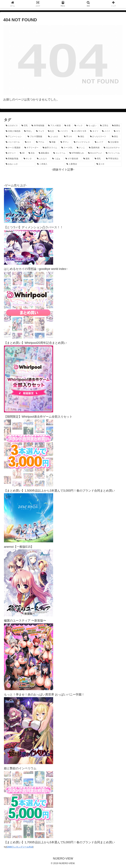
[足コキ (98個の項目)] (108, 164)
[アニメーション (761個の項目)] (15, 137)
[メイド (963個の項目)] (106, 131)
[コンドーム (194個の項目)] (60, 153)
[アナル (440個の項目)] (41, 142)
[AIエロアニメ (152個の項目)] (95, 153)
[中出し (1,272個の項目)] (28, 131)
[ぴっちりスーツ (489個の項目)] (99, 137)
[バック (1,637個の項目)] (79, 126)
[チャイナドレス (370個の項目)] (83, 142)
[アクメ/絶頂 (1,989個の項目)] (54, 126)
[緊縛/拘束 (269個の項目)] (94, 148)
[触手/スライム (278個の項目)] (50, 148)
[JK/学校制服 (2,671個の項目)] (38, 126)
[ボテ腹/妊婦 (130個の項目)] (73, 159)
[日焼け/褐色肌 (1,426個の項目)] (13, 131)
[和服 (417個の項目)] (53, 142)
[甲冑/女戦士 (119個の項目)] (113, 159)
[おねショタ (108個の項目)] (20, 164)
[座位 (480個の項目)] (116, 137)
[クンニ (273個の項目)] (81, 148)
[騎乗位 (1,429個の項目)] (116, 126)
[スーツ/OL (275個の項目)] (67, 148)
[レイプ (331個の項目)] (100, 142)
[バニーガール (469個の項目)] (14, 142)
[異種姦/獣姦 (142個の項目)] (13, 159)
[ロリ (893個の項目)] (117, 131)
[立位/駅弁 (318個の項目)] (114, 142)
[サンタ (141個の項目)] (28, 159)
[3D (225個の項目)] (22, 153)
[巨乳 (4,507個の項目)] (25, 126)
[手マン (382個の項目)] (65, 142)
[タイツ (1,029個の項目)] (94, 131)
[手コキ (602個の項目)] (69, 137)
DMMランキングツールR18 (20, 847)
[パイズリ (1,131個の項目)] (63, 131)
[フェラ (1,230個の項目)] (40, 131)
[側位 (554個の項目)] (82, 137)
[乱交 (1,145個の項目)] (51, 131)
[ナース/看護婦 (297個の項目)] (13, 148)
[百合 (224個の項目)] (32, 153)
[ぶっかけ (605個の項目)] (54, 137)
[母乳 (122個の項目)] (99, 159)
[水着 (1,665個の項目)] (68, 126)
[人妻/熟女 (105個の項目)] (80, 164)
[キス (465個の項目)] (29, 142)
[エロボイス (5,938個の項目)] (12, 126)
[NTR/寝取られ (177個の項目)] (77, 153)
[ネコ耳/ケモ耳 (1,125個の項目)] (79, 131)
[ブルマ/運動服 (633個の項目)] (36, 137)
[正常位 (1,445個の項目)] (104, 126)
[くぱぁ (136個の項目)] (57, 159)
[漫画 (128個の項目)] (87, 159)
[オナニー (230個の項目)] (11, 153)
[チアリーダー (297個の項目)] (32, 148)
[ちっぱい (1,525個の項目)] (91, 126)
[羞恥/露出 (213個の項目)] (44, 153)
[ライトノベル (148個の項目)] (113, 153)
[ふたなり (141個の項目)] (43, 159)
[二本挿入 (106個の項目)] (50, 164)
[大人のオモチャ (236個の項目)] (112, 148)
